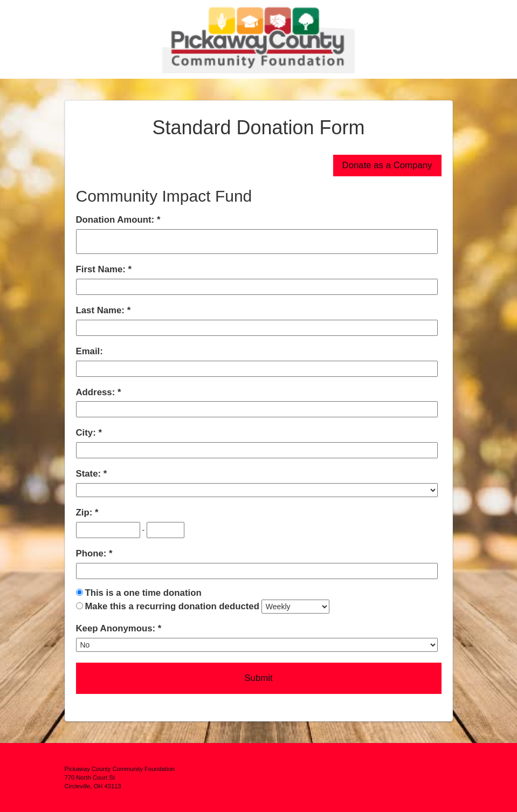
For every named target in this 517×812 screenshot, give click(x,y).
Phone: (93, 553)
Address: (97, 392)
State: (90, 474)
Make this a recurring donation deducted (172, 606)
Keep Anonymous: (117, 628)
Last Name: (102, 310)
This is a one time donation (143, 593)
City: (87, 433)
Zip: (85, 512)
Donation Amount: (116, 220)
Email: (89, 351)
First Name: (102, 269)
